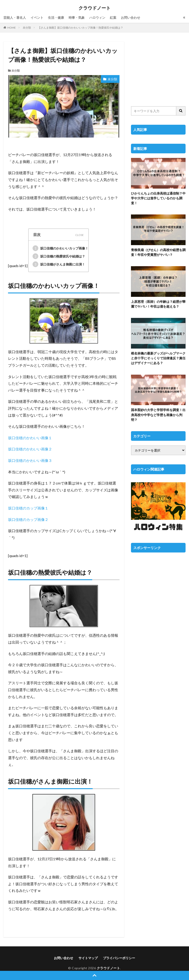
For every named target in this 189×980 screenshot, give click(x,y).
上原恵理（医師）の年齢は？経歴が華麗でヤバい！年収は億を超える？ (158, 304)
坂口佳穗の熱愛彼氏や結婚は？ (59, 256)
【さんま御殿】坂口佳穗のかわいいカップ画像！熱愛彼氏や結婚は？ (81, 28)
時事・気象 (77, 18)
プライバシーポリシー (119, 958)
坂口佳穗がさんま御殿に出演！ (59, 264)
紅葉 (113, 18)
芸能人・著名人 (15, 18)
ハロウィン (97, 18)
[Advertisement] (158, 71)
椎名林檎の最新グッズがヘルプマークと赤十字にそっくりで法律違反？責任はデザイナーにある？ (158, 358)
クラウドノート (94, 8)
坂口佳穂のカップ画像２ (28, 519)
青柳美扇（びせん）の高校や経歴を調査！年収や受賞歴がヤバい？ (158, 252)
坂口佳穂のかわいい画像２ (30, 449)
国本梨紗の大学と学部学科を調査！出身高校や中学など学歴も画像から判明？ (158, 415)
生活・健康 (56, 18)
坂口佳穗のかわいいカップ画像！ (60, 248)
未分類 (27, 28)
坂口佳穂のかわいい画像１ (30, 438)
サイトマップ (88, 958)
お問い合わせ (131, 18)
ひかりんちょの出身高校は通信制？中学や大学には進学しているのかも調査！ (158, 198)
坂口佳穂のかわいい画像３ (30, 460)
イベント (37, 18)
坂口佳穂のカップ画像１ (28, 508)
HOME (12, 28)
